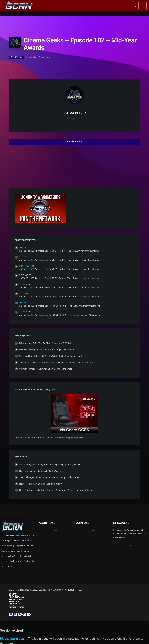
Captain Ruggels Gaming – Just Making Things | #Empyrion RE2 (50, 465)
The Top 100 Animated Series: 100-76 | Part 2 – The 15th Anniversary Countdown (61, 306)
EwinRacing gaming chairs (70, 438)
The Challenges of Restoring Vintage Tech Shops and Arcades (49, 477)
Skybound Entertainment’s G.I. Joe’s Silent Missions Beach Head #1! (52, 356)
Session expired (11, 630)
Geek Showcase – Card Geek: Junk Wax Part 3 (42, 471)
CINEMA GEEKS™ (74, 113)
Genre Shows (17, 57)
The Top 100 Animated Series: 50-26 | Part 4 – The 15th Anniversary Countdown (58, 363)
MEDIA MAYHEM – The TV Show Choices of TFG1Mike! (46, 343)
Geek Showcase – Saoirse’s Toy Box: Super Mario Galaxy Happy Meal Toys (55, 490)
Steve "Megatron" (27, 266)
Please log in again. (14, 639)
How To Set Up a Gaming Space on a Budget (41, 484)
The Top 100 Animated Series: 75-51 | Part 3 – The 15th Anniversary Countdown (61, 251)
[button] (56, 530)
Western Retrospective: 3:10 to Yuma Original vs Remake (47, 350)
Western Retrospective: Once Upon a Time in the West (45, 369)
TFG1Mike (23, 247)
